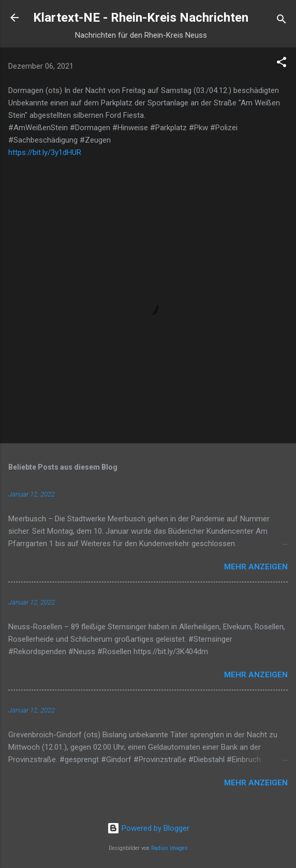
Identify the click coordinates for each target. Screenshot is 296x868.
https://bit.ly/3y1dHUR (45, 152)
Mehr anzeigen (256, 567)
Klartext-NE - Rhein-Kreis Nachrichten (141, 18)
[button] (282, 64)
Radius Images (169, 848)
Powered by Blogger (148, 828)
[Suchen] (282, 21)
